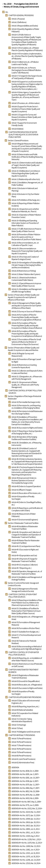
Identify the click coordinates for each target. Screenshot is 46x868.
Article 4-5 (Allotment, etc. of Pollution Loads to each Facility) (25, 63)
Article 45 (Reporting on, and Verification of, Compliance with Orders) (27, 509)
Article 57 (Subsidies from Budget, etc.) (25, 632)
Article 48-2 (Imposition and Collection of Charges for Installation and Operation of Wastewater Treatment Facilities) (26, 535)
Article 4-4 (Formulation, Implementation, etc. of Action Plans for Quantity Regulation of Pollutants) (27, 56)
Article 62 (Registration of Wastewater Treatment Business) (25, 676)
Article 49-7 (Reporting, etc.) (21, 568)
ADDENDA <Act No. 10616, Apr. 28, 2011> (26, 822)
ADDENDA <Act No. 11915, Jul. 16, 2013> (26, 853)
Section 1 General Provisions (18, 140)
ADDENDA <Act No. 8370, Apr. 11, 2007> (26, 784)
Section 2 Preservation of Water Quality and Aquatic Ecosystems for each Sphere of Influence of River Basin (23, 297)
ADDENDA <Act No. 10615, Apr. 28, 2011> (26, 826)
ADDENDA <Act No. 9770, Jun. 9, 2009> (25, 805)
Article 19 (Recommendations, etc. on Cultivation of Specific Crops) (25, 244)
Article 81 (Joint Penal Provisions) (23, 759)
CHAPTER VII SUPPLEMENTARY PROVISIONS (25, 697)
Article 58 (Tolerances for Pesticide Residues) (24, 642)
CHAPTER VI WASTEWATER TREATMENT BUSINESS (23, 671)
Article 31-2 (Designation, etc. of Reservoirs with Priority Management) (27, 378)
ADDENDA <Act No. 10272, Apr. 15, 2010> (26, 815)
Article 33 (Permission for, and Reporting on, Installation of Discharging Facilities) (26, 407)
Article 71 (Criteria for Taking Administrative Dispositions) (22, 720)
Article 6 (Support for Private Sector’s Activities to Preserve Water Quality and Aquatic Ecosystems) (26, 109)
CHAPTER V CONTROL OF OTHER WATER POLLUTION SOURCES (24, 653)
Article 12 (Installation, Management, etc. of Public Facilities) (27, 184)
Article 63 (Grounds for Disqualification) (26, 681)
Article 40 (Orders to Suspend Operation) (26, 486)
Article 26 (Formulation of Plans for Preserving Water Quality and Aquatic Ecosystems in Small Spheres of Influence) (27, 334)
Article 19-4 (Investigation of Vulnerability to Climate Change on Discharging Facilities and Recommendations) (27, 265)
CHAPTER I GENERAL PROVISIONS (21, 15)
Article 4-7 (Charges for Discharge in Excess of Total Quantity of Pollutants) (27, 77)
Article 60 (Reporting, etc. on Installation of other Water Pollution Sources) (27, 659)
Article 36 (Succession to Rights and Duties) (27, 428)
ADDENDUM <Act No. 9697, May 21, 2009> (26, 802)
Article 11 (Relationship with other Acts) (26, 179)
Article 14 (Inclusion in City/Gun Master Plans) (25, 195)
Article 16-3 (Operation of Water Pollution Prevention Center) (26, 216)
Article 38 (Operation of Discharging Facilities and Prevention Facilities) (24, 438)
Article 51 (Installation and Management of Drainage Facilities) (27, 578)
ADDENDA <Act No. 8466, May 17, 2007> (26, 788)
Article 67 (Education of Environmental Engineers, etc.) (26, 702)
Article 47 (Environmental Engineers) (25, 520)
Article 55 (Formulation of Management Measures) (26, 624)
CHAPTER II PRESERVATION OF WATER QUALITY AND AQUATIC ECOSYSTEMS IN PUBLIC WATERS (23, 135)
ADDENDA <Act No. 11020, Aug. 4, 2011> (26, 836)
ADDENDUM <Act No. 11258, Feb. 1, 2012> (26, 839)
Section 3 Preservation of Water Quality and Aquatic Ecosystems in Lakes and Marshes (23, 349)
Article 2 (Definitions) (19, 22)
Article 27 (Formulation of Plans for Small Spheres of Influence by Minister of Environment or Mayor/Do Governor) (26, 342)
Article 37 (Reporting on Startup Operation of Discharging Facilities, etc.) (27, 432)
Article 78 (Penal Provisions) (21, 749)
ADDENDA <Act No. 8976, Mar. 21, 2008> (26, 795)
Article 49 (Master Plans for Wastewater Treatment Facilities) (26, 542)
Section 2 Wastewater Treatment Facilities (23, 523)
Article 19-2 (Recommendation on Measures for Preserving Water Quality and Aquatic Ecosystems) (27, 251)
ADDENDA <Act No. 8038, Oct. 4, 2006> (25, 771)
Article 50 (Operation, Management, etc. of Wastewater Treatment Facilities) (27, 573)
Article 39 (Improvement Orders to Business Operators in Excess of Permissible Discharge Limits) (24, 480)
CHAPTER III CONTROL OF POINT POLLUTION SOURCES (25, 392)
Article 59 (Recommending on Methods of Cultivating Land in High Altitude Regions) (27, 648)
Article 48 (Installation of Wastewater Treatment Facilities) (25, 528)
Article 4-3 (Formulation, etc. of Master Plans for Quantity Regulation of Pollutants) (27, 49)
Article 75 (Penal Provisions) (21, 738)
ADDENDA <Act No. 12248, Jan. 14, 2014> (26, 860)
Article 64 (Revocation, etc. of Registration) (27, 685)
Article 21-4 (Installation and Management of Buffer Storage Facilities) (26, 290)
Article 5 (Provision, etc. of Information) (26, 103)
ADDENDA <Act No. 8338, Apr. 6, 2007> (25, 781)
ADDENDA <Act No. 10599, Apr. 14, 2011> (26, 819)
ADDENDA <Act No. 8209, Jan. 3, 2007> (25, 774)
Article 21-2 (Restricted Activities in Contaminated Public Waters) (24, 279)
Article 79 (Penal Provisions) (21, 752)
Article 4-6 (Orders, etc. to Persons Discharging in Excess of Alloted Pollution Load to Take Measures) (26, 70)
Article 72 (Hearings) (19, 725)
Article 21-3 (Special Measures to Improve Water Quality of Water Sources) (26, 285)
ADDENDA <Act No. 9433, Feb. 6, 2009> (25, 798)
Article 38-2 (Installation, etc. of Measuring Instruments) (26, 444)
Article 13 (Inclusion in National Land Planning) (25, 189)
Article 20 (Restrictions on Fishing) (24, 271)
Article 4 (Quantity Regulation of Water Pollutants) (25, 30)
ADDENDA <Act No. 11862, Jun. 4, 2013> (26, 850)
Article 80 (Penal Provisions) (21, 756)
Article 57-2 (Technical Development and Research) (26, 636)
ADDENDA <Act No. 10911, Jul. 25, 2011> (26, 832)
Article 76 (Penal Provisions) (21, 742)
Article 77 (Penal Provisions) (21, 745)
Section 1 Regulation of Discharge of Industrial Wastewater (24, 397)
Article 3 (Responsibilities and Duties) (25, 26)
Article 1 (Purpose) (18, 19)
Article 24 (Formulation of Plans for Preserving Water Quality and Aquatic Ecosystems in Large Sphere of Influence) (26, 317)
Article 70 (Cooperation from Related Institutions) (25, 714)
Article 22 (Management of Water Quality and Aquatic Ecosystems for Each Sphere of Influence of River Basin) (26, 305)
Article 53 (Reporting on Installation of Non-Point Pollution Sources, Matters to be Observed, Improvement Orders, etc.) (27, 603)
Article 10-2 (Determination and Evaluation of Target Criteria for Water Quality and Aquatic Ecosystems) (27, 165)
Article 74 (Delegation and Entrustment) (26, 732)
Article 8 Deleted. (18, 129)
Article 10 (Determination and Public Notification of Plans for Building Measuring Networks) (27, 157)
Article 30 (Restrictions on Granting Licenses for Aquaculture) (24, 366)
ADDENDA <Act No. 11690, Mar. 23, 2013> (26, 846)
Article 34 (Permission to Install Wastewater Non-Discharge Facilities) (27, 412)
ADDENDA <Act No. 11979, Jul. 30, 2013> (26, 856)
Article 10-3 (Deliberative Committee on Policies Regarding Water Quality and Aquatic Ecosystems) (26, 173)
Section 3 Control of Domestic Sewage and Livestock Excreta (23, 584)
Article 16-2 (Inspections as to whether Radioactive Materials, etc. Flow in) (25, 210)
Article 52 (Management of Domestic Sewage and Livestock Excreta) (25, 590)
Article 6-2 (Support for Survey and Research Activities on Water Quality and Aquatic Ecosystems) (26, 117)
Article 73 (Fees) (17, 728)
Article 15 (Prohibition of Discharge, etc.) (26, 200)
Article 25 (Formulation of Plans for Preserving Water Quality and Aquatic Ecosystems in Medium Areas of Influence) (27, 325)
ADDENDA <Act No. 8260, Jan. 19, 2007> (26, 778)
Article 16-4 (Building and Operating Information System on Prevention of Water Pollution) (25, 223)
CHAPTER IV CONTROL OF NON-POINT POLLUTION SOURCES (23, 596)
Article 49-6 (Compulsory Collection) (25, 565)
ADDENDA (15, 767)
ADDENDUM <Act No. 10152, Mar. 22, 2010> (27, 808)
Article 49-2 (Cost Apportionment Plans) (26, 546)
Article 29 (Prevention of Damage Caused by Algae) (26, 360)
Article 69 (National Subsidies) (22, 710)
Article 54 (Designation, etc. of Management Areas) (27, 618)
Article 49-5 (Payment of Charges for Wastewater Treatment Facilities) (24, 560)
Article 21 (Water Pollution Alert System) (26, 274)
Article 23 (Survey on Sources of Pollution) (27, 311)
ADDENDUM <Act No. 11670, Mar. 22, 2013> (27, 843)
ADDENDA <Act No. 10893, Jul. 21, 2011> (26, 829)
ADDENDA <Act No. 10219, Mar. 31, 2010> (26, 812)
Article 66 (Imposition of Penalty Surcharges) (23, 693)
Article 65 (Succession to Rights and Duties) (27, 688)
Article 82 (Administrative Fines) (23, 762)
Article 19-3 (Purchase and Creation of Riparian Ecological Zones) (25, 258)
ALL (7, 12)
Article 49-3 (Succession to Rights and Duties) (25, 551)
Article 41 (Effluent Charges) (21, 490)
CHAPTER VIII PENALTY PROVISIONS (22, 735)
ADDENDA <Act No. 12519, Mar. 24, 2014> (26, 863)
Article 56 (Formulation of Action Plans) (26, 628)
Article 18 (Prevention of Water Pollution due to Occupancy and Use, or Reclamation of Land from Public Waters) (26, 237)
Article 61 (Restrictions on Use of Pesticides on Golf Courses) (27, 665)
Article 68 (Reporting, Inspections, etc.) (25, 706)
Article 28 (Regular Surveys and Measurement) (23, 355)
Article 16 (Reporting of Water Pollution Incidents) (26, 204)
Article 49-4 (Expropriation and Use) (24, 555)
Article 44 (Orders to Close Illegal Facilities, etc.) (26, 503)
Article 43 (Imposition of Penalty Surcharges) (23, 498)
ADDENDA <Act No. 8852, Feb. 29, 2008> (26, 791)
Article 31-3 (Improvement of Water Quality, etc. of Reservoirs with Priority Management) (25, 385)
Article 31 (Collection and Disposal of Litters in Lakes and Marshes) (27, 372)
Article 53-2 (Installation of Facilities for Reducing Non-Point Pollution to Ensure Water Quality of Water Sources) (26, 611)
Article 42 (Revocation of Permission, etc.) (26, 493)
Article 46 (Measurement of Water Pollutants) (24, 515)
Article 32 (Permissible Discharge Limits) (26, 402)
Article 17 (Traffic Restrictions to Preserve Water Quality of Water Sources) (26, 230)
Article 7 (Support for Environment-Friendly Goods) (24, 124)
